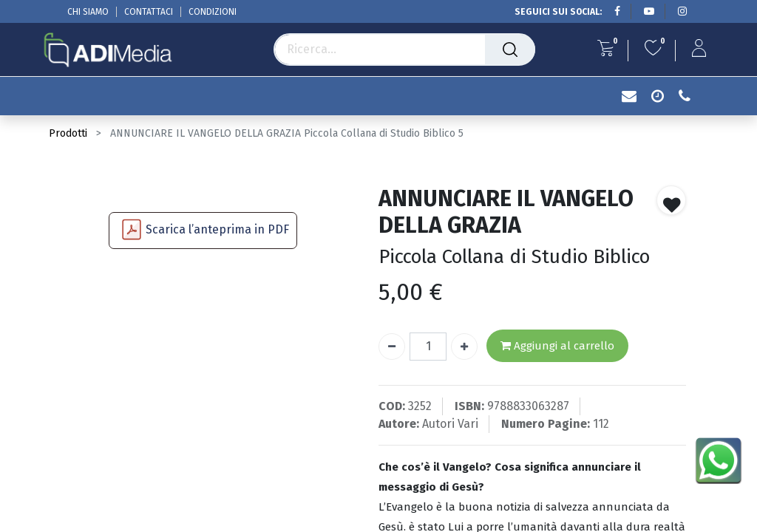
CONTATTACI (149, 12)
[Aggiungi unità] (464, 347)
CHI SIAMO (88, 12)
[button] (671, 200)
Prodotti (68, 133)
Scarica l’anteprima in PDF (217, 229)
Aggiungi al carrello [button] (557, 346)
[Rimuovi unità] (392, 347)
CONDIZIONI (213, 12)
